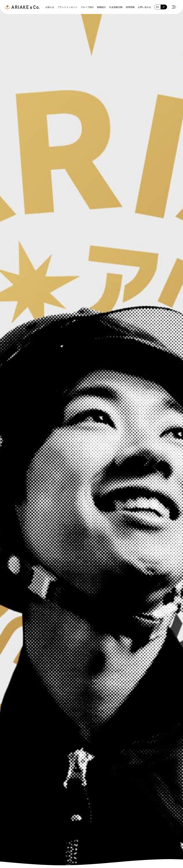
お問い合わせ (145, 7)
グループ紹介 (87, 7)
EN (157, 7)
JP (164, 7)
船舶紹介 (102, 7)
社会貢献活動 (116, 7)
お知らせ (50, 7)
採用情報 (130, 7)
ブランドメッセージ (67, 7)
